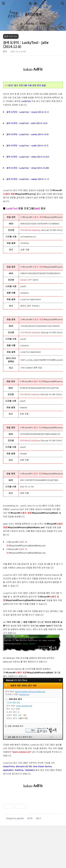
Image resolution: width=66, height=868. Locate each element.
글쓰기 (39, 861)
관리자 (30, 861)
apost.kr (20, 861)
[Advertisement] (33, 817)
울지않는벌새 (33, 14)
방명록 (43, 24)
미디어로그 (31, 24)
